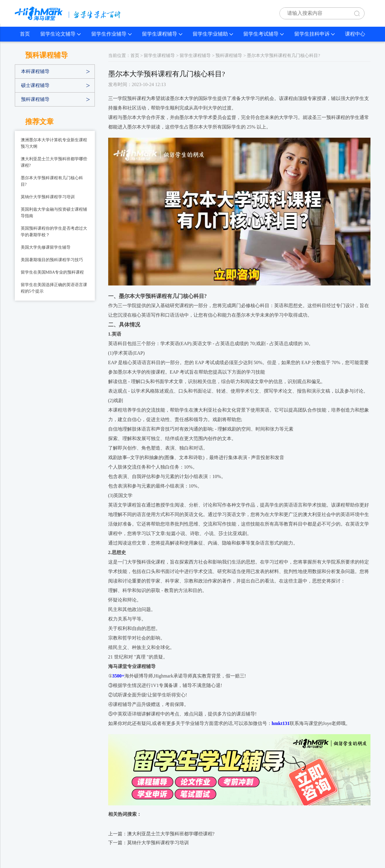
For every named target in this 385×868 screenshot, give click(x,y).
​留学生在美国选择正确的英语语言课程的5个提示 (54, 288)
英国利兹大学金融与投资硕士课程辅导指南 (54, 213)
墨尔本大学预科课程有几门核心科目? (52, 181)
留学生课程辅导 (162, 34)
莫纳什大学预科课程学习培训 (48, 197)
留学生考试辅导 (263, 34)
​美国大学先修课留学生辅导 (46, 247)
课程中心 (355, 34)
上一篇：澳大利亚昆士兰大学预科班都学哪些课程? (161, 834)
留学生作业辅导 (111, 34)
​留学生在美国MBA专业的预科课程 (52, 272)
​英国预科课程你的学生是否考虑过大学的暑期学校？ (54, 232)
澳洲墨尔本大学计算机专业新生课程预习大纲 (54, 143)
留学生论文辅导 (60, 34)
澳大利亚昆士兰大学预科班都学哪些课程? (54, 162)
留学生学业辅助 (213, 34)
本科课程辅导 (35, 71)
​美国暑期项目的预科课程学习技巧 (52, 260)
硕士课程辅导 (35, 85)
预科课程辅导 (35, 99)
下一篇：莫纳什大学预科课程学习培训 (148, 843)
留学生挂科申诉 (314, 34)
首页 (25, 34)
